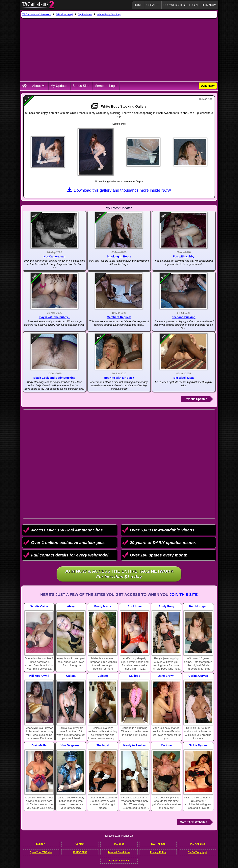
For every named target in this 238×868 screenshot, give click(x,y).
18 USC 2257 (80, 852)
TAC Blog (119, 844)
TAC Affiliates (197, 844)
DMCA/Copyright (197, 852)
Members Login (106, 86)
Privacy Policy (158, 852)
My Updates (59, 86)
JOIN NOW (209, 5)
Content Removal (119, 861)
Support (41, 844)
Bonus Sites (81, 86)
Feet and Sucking (184, 317)
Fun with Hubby (184, 256)
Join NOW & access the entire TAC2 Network (119, 574)
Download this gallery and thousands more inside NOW (119, 190)
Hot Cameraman (54, 256)
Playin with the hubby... (54, 317)
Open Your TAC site (41, 852)
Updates (153, 5)
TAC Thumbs (158, 844)
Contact (80, 844)
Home (138, 5)
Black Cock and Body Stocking (54, 378)
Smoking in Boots (119, 256)
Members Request (119, 317)
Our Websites (174, 5)
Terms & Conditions (119, 852)
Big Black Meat (184, 378)
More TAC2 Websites (194, 822)
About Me (39, 86)
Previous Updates (195, 399)
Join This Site (184, 595)
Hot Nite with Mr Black (119, 378)
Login (193, 5)
